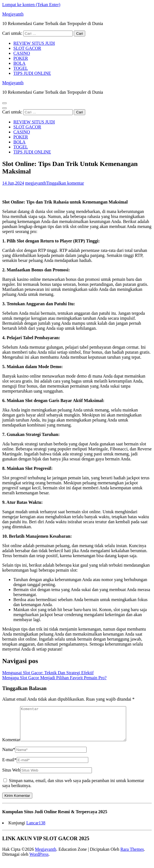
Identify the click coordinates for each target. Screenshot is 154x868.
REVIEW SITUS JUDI (34, 43)
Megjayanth (13, 14)
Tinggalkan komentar (65, 183)
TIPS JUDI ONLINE (32, 73)
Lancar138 (36, 829)
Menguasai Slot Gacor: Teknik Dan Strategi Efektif (48, 673)
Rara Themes (132, 856)
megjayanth (36, 183)
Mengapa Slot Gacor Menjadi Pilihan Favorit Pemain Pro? (54, 678)
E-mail (9, 766)
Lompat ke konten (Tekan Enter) (31, 5)
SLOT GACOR (27, 48)
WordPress (39, 861)
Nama (9, 756)
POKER (21, 58)
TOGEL (21, 68)
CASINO (22, 53)
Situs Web (11, 777)
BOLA (19, 63)
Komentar (11, 746)
